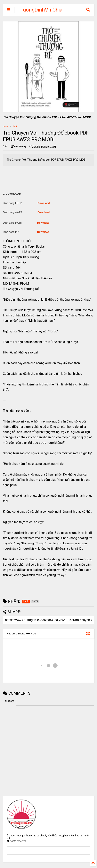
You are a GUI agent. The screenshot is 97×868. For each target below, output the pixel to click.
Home (6, 126)
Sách (15, 126)
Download (44, 203)
